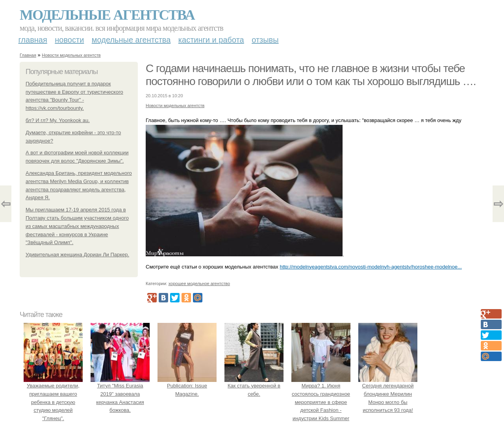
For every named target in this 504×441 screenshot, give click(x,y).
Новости (69, 40)
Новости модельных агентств (71, 55)
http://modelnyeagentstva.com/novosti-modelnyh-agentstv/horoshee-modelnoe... (371, 267)
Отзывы (265, 40)
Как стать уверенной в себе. (254, 386)
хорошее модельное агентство (199, 283)
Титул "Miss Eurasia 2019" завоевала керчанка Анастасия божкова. (120, 394)
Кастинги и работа (211, 40)
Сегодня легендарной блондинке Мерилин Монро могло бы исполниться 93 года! (388, 394)
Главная (33, 40)
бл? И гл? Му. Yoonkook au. (58, 120)
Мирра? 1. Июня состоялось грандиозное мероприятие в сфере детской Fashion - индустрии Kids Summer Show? (321, 402)
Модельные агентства (107, 15)
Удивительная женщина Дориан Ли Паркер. (77, 255)
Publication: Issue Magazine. (187, 386)
